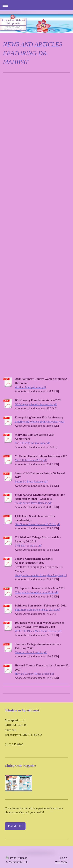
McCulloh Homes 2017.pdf (31, 460)
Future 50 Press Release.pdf (31, 482)
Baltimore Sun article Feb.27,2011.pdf (37, 610)
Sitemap (22, 858)
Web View (61, 862)
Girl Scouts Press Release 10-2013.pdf (37, 524)
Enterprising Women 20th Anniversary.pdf (40, 422)
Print (11, 858)
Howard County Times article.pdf (34, 674)
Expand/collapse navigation (36, 5)
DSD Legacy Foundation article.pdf (36, 404)
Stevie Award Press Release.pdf (33, 503)
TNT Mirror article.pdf (28, 546)
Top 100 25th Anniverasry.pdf (32, 443)
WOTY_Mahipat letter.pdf (30, 387)
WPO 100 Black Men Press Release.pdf (38, 631)
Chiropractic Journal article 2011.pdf (36, 592)
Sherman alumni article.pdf (31, 652)
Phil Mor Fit (15, 826)
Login (64, 858)
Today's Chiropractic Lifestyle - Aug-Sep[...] (41, 575)
